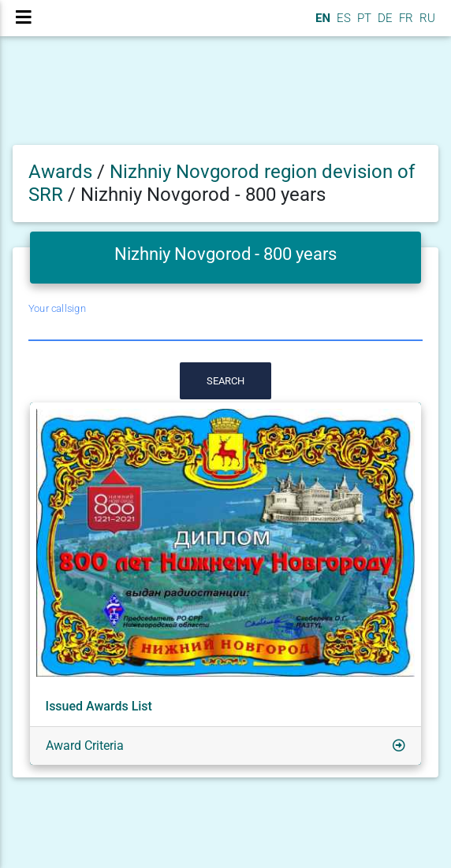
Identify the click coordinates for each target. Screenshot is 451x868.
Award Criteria (85, 746)
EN (321, 18)
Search (225, 381)
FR (404, 18)
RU (427, 18)
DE (384, 18)
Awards (60, 172)
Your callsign (57, 308)
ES (342, 18)
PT (363, 18)
